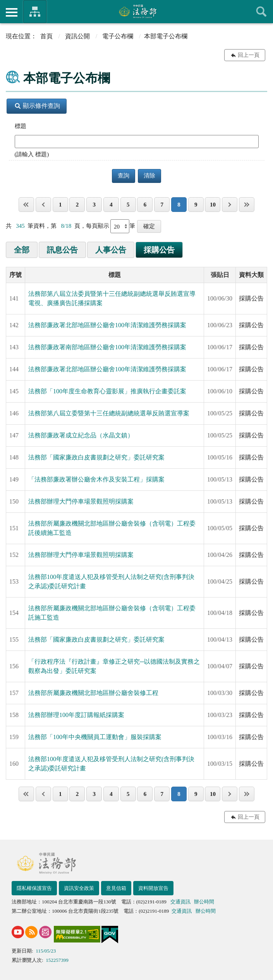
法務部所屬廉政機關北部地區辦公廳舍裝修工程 (93, 693)
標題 (21, 126)
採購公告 (159, 250)
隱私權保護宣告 (34, 888)
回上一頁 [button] (249, 55)
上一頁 (43, 205)
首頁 (46, 36)
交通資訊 (180, 902)
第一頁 (26, 205)
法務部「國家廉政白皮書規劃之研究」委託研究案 (96, 457)
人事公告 (111, 250)
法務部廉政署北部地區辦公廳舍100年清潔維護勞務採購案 (107, 325)
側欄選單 (12, 12)
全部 (22, 250)
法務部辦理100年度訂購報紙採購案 (76, 715)
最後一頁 (247, 205)
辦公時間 (204, 902)
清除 (149, 176)
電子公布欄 (118, 36)
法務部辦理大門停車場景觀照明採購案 (81, 501)
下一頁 (230, 205)
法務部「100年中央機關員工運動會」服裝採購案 (95, 737)
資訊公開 (77, 36)
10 (213, 205)
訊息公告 (62, 250)
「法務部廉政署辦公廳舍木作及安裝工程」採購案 (96, 479)
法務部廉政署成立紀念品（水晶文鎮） (81, 435)
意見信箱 (116, 888)
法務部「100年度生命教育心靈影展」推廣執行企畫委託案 (107, 391)
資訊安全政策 (79, 888)
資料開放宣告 (153, 888)
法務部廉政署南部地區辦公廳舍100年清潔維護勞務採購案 (107, 347)
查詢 (261, 12)
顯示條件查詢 (37, 106)
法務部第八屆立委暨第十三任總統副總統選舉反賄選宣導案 (109, 413)
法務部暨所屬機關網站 (35, 12)
